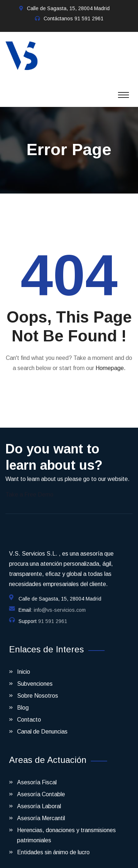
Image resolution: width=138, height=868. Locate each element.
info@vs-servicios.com (60, 603)
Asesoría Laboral (39, 799)
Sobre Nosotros (38, 688)
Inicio (24, 665)
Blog (23, 700)
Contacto (29, 712)
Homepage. (111, 361)
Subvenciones (35, 676)
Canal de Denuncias (42, 724)
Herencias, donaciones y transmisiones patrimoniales (66, 828)
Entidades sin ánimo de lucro (53, 845)
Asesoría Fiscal (37, 775)
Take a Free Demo (29, 487)
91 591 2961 (89, 18)
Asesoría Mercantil (41, 811)
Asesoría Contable (41, 787)
